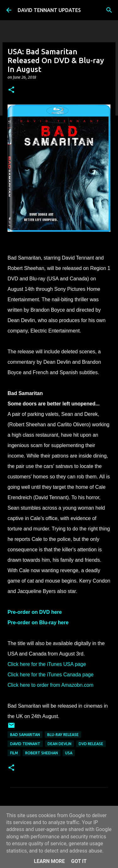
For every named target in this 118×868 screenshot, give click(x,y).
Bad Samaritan (25, 735)
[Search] (109, 10)
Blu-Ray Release (63, 735)
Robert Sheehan (42, 753)
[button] (11, 90)
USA (69, 753)
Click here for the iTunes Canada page (51, 675)
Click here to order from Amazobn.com (51, 685)
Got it (79, 861)
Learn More (49, 861)
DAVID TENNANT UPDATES (49, 10)
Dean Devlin (59, 744)
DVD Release (91, 744)
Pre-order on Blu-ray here (38, 623)
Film (14, 753)
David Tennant (25, 744)
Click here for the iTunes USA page (47, 664)
